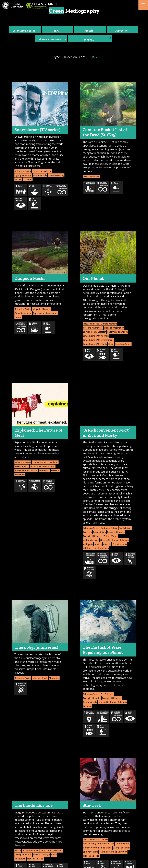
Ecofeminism (99, 532)
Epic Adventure (90, 852)
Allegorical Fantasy (42, 309)
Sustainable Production (26, 470)
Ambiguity (88, 544)
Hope (111, 344)
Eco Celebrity (125, 528)
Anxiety (18, 179)
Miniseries (20, 474)
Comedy (107, 544)
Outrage (46, 855)
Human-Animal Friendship (45, 462)
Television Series (23, 171)
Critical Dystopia (55, 851)
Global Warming (56, 175)
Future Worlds (40, 175)
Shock (45, 678)
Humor (18, 317)
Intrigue (36, 678)
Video (43, 851)
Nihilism (87, 548)
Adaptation (20, 859)
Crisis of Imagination (114, 328)
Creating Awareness (93, 328)
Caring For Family (121, 848)
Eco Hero (87, 532)
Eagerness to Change (118, 332)
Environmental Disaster (94, 332)
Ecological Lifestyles (93, 536)
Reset (96, 57)
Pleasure (55, 470)
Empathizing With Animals (96, 336)
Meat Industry (22, 466)
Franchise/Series (123, 344)
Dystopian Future (23, 175)
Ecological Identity (116, 532)
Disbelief (28, 179)
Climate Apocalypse (42, 171)
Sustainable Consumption (43, 466)
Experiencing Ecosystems (45, 313)
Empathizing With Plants (95, 344)
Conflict (104, 840)
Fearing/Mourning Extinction (113, 852)
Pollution (87, 706)
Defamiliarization (23, 313)
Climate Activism (109, 324)
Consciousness (120, 544)
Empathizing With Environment (98, 340)
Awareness (44, 470)
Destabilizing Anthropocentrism (98, 844)
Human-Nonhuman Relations (114, 540)
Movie (18, 851)
